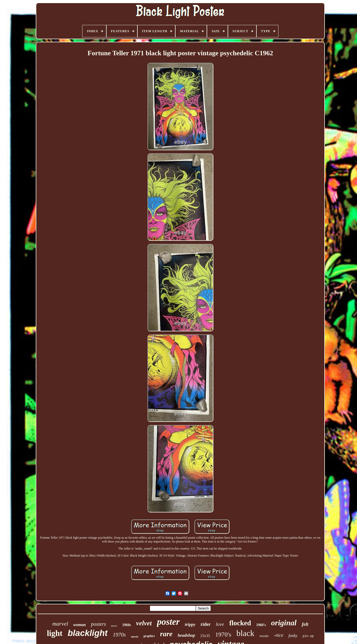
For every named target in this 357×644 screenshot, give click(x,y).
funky (293, 636)
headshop (187, 635)
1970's (223, 634)
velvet (144, 623)
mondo (264, 636)
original (284, 623)
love (220, 624)
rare (166, 634)
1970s (119, 635)
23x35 (205, 636)
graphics (149, 636)
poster (168, 622)
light (55, 633)
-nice (278, 635)
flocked (240, 623)
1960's (261, 625)
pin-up (308, 636)
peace (114, 626)
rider (206, 624)
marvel (60, 624)
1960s (126, 625)
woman (80, 625)
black (245, 633)
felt (305, 624)
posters (99, 624)
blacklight (88, 633)
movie (135, 636)
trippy (190, 624)
